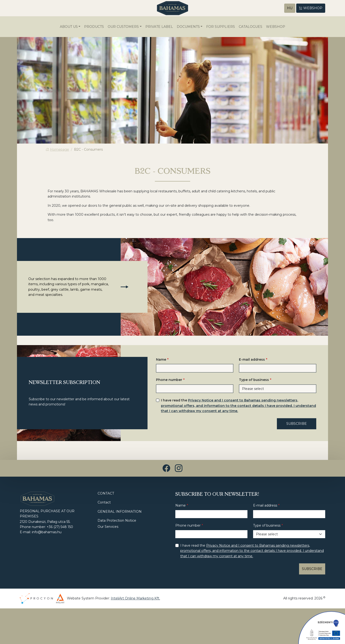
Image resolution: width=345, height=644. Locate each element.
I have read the (238, 406)
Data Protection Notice (117, 521)
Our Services (108, 527)
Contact (104, 503)
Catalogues (251, 27)
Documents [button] (188, 27)
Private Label (159, 27)
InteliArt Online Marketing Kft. (135, 599)
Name (161, 360)
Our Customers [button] (123, 27)
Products (94, 27)
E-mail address (252, 360)
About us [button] (69, 27)
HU (290, 8)
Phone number (169, 380)
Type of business (254, 380)
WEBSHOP (276, 27)
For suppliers (221, 27)
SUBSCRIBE (297, 424)
